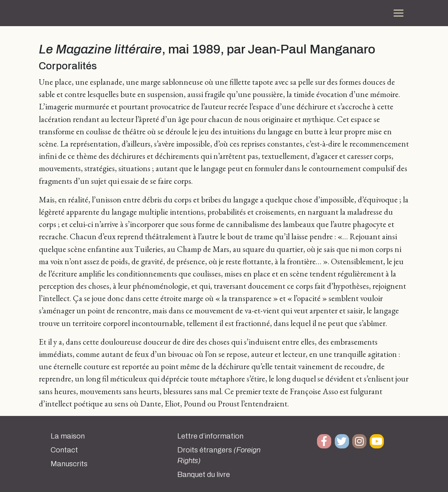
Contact (64, 450)
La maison (68, 436)
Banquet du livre (204, 475)
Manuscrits (69, 464)
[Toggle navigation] (399, 13)
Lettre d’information (210, 436)
